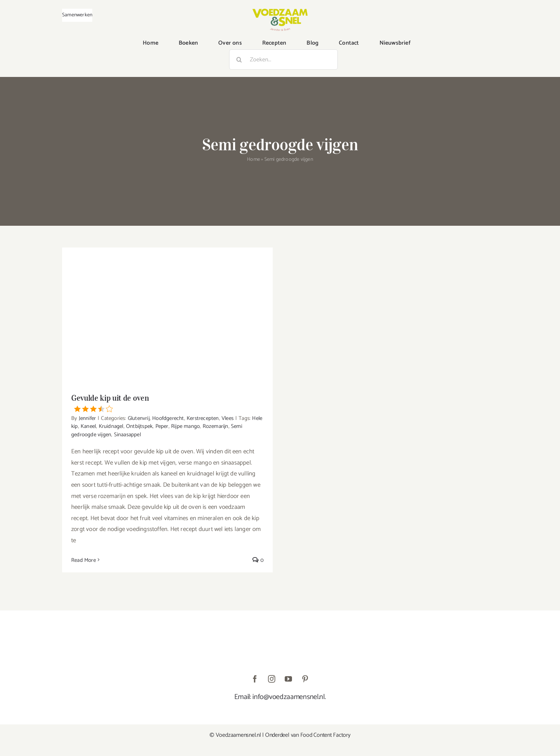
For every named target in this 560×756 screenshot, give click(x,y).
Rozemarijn (216, 426)
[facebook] (255, 679)
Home (253, 160)
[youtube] (288, 679)
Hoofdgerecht (168, 418)
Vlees (228, 418)
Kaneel (88, 426)
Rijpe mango (185, 426)
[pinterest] (305, 679)
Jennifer (88, 418)
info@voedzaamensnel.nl (288, 697)
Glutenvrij (139, 418)
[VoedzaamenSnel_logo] (280, 12)
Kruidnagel (111, 426)
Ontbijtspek (139, 426)
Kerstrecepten (203, 418)
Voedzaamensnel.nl (238, 735)
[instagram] (272, 679)
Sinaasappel (127, 435)
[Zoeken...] (283, 60)
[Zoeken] (239, 60)
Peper (162, 426)
